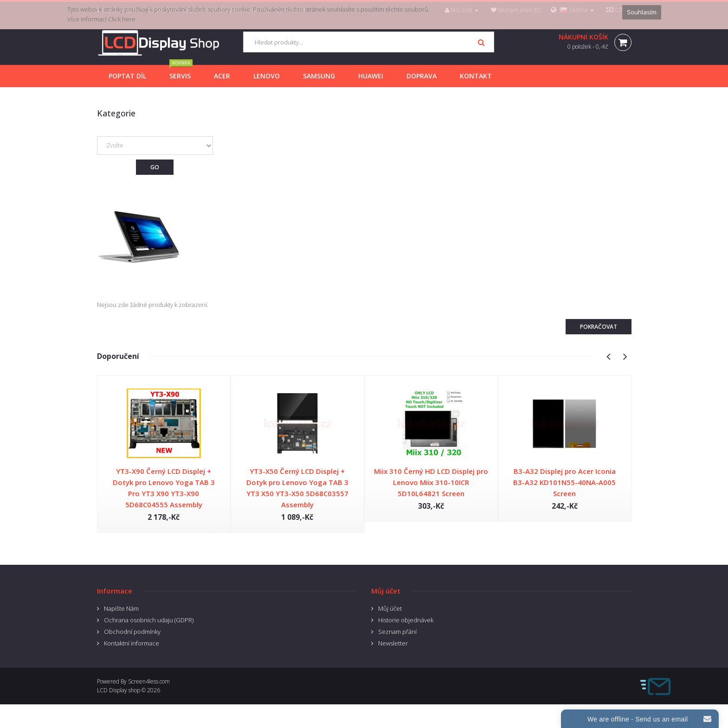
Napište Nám (121, 608)
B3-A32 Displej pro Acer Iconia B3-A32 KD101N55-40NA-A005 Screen (564, 482)
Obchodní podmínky (132, 632)
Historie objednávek (406, 620)
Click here (122, 19)
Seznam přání (397, 632)
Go (155, 167)
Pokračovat (599, 327)
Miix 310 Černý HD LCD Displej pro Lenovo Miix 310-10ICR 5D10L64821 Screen (431, 482)
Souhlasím (642, 12)
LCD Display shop (119, 690)
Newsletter (393, 643)
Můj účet (390, 608)
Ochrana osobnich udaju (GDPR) (149, 620)
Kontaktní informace (132, 643)
